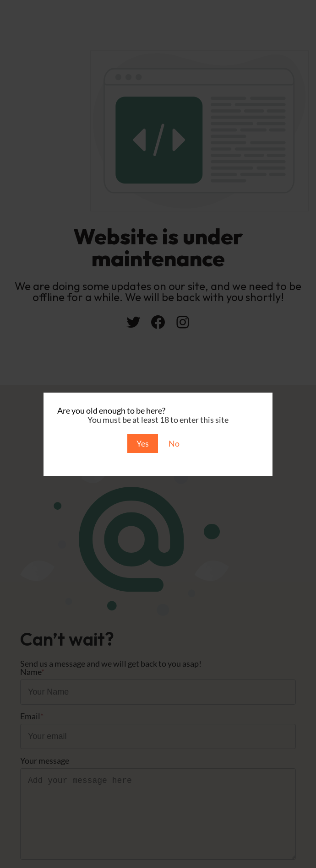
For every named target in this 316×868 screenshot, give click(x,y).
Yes (143, 443)
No (174, 443)
